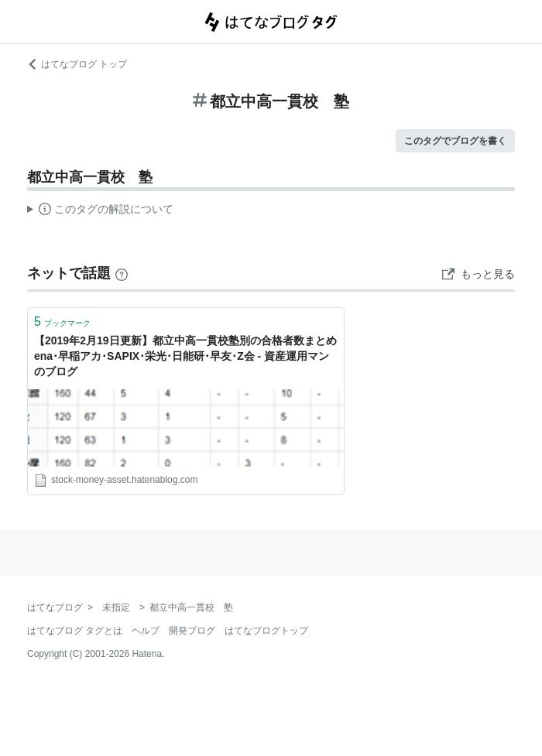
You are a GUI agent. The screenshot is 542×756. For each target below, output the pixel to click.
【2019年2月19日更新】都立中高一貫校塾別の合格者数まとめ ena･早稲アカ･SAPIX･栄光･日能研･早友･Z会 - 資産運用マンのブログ (185, 356)
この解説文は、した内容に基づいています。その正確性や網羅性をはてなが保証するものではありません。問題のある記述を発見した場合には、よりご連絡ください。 (100, 211)
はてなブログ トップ (77, 64)
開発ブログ (192, 631)
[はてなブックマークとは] (122, 273)
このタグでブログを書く (455, 141)
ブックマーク (62, 322)
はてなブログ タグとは (75, 631)
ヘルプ (146, 631)
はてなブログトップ (266, 631)
